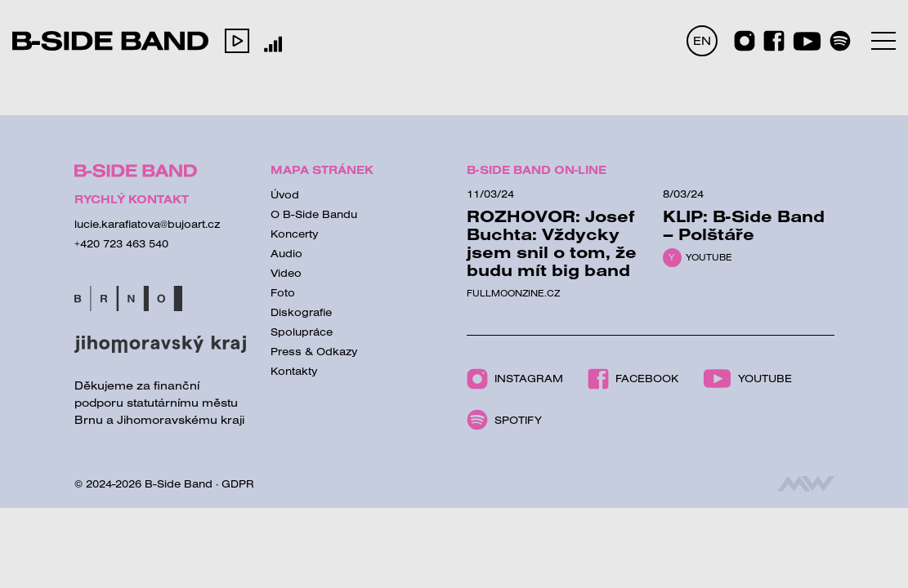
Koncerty (295, 234)
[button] (237, 41)
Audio (286, 253)
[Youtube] (807, 41)
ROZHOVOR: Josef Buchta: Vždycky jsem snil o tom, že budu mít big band (552, 243)
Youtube (709, 257)
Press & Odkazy (314, 351)
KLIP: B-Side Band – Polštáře (744, 225)
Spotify (504, 420)
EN (702, 40)
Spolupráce (302, 332)
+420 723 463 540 (121, 243)
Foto (283, 292)
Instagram (515, 379)
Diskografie (301, 312)
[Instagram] (745, 41)
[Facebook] (774, 41)
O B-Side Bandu (314, 214)
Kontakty (294, 371)
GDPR (238, 483)
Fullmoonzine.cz (513, 293)
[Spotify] (840, 41)
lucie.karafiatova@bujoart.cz (147, 224)
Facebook (633, 379)
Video (286, 273)
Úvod (285, 194)
